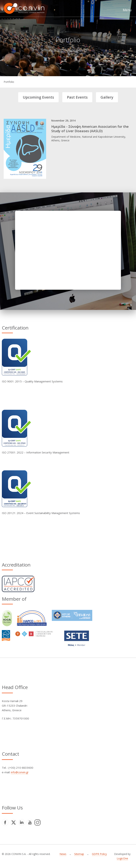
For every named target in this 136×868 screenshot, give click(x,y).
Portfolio (9, 82)
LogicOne (122, 858)
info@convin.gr (20, 772)
